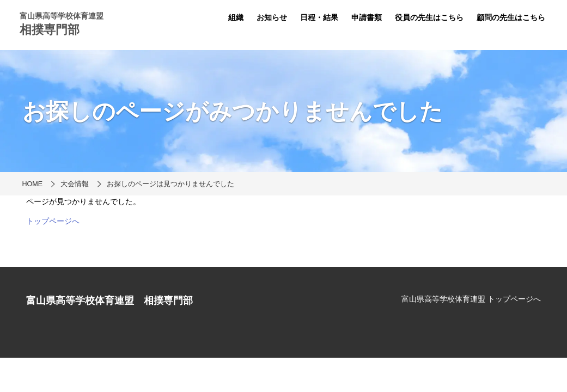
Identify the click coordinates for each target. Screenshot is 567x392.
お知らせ (272, 17)
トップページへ (53, 221)
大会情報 (75, 184)
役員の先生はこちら (429, 17)
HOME (33, 184)
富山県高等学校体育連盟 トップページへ (471, 299)
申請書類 (367, 17)
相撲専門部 (50, 30)
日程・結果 (319, 17)
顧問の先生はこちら (511, 17)
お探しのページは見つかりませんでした (170, 184)
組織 (236, 17)
